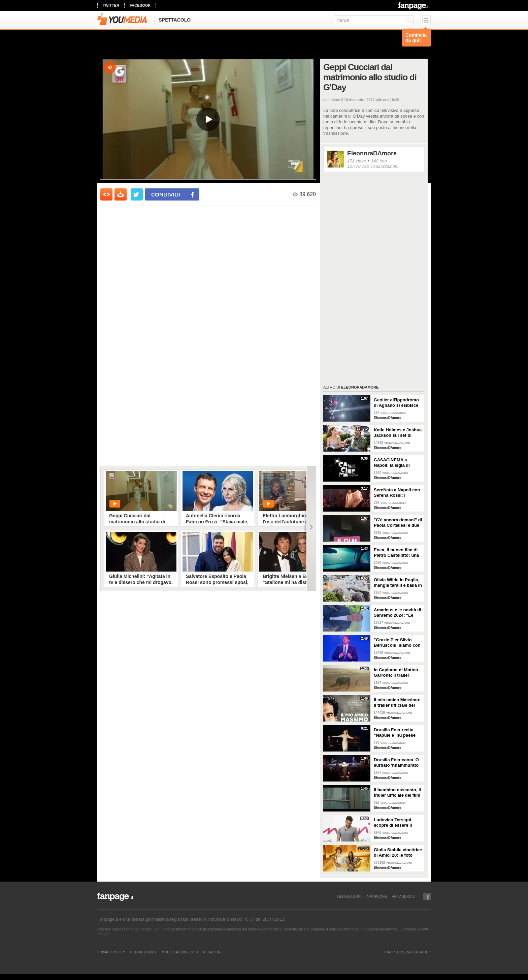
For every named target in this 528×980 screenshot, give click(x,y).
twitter (111, 5)
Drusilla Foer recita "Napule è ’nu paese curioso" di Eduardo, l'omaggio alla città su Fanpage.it (397, 733)
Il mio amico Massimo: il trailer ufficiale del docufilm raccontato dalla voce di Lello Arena (397, 703)
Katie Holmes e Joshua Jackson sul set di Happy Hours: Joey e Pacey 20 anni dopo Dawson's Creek (398, 433)
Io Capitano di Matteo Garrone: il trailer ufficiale (396, 673)
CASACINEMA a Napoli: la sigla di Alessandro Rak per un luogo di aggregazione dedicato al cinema (398, 463)
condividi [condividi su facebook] (166, 194)
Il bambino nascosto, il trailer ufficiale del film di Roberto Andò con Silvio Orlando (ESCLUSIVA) (397, 793)
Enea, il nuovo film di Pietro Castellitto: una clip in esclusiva (396, 553)
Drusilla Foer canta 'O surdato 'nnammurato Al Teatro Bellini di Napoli (396, 763)
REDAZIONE (213, 952)
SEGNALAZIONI (349, 896)
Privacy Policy (111, 952)
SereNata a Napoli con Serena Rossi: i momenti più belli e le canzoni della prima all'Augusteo (397, 493)
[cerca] (374, 20)
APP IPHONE (377, 896)
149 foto (379, 161)
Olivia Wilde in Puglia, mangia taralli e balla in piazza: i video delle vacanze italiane (398, 583)
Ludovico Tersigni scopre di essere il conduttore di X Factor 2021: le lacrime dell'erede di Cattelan (397, 823)
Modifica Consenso (180, 952)
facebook (140, 5)
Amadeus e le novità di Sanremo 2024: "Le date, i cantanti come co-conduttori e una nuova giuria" (398, 613)
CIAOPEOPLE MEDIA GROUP (407, 952)
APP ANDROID (403, 896)
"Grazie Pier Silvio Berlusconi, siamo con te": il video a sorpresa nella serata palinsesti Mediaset (397, 643)
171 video (357, 161)
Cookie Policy (143, 952)
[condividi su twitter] (137, 194)
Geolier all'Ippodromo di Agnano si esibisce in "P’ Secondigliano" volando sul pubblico (396, 403)
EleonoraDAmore (372, 153)
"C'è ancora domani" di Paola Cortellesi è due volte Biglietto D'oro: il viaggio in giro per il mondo (398, 523)
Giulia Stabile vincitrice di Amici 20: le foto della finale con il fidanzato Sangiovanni (398, 853)
